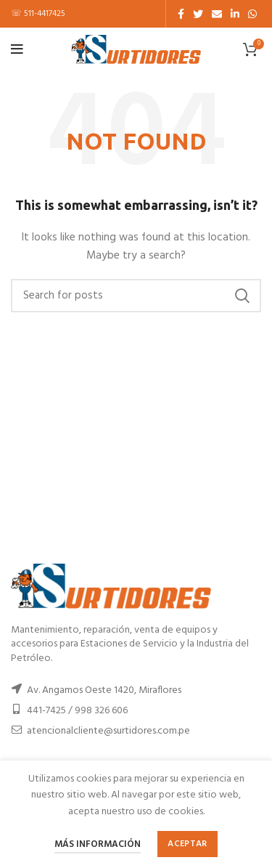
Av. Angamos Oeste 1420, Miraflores (104, 690)
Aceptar (187, 844)
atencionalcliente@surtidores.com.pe (108, 731)
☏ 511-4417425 (38, 14)
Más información (98, 844)
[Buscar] (136, 296)
